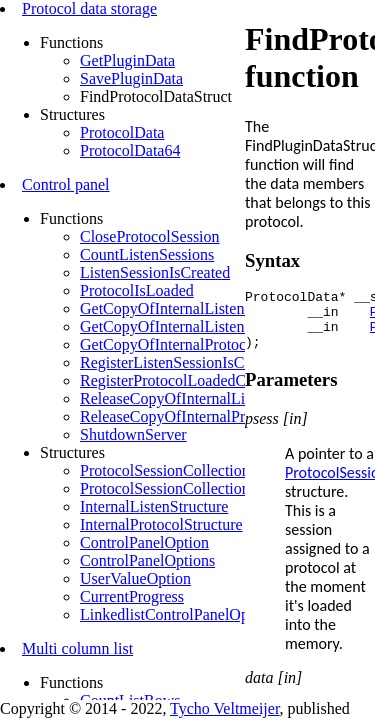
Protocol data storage (89, 8)
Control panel (66, 184)
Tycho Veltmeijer (224, 708)
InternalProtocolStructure (161, 524)
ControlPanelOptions (147, 560)
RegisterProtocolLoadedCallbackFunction (214, 380)
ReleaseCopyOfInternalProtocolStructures (215, 416)
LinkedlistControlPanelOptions (180, 614)
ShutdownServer (133, 434)
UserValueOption (135, 578)
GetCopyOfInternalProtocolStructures (202, 344)
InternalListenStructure (154, 506)
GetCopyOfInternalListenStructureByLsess (218, 326)
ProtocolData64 (130, 150)
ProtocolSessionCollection (165, 470)
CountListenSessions (147, 254)
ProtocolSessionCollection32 (173, 488)
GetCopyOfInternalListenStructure (191, 308)
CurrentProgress (132, 596)
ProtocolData (122, 132)
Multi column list (77, 648)
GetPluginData (127, 60)
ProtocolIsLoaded (137, 290)
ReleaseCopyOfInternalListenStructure (205, 398)
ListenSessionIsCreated (155, 272)
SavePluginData (131, 78)
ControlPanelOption (144, 542)
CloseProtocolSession (150, 236)
